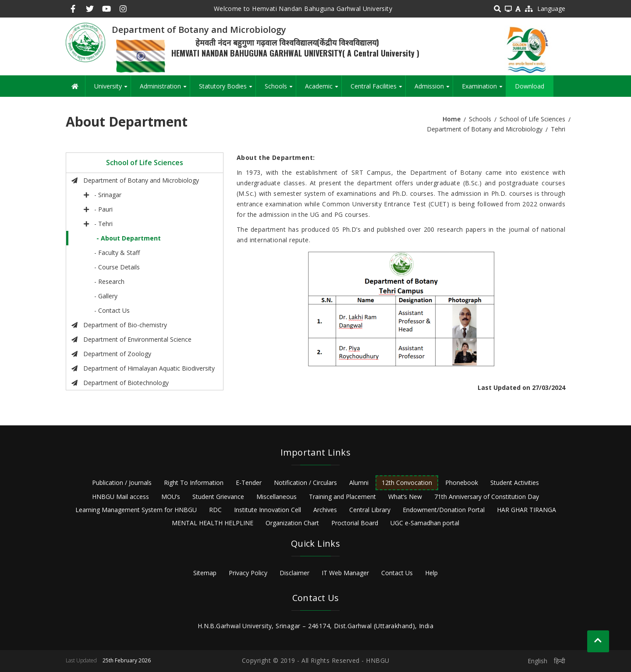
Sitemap (205, 573)
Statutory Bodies (227, 89)
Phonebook (462, 483)
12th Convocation (407, 483)
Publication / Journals (122, 483)
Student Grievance (218, 497)
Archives (325, 510)
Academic (323, 89)
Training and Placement (342, 497)
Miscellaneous (277, 497)
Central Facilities (378, 89)
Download (530, 86)
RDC (215, 510)
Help (431, 573)
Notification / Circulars (305, 483)
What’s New (405, 497)
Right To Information (194, 483)
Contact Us (397, 573)
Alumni (359, 483)
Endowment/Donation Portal (444, 510)
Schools (280, 89)
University (112, 89)
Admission (434, 89)
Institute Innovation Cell (268, 510)
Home (452, 119)
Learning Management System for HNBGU (136, 510)
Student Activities (515, 483)
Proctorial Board (355, 523)
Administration (165, 89)
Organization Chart (292, 523)
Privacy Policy (248, 573)
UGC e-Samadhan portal (425, 523)
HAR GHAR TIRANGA (526, 510)
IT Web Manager (345, 573)
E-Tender (249, 483)
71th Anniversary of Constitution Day (487, 497)
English (537, 661)
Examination (484, 89)
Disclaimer (294, 573)
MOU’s (171, 497)
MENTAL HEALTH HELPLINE (213, 523)
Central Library (370, 510)
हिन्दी (560, 661)
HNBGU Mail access (121, 497)
